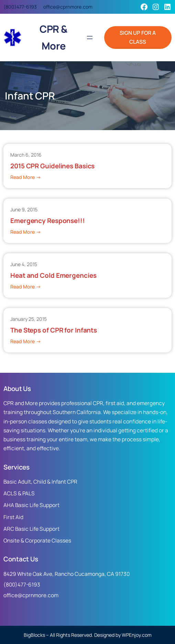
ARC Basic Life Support (31, 529)
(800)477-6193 (20, 7)
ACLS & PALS (19, 493)
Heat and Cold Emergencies (53, 276)
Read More (26, 177)
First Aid (13, 517)
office (50, 7)
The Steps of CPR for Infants (54, 330)
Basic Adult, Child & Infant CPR (40, 482)
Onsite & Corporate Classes (37, 541)
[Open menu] (90, 38)
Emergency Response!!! (48, 221)
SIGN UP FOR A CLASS (138, 37)
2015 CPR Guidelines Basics (52, 166)
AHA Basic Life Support (31, 505)
